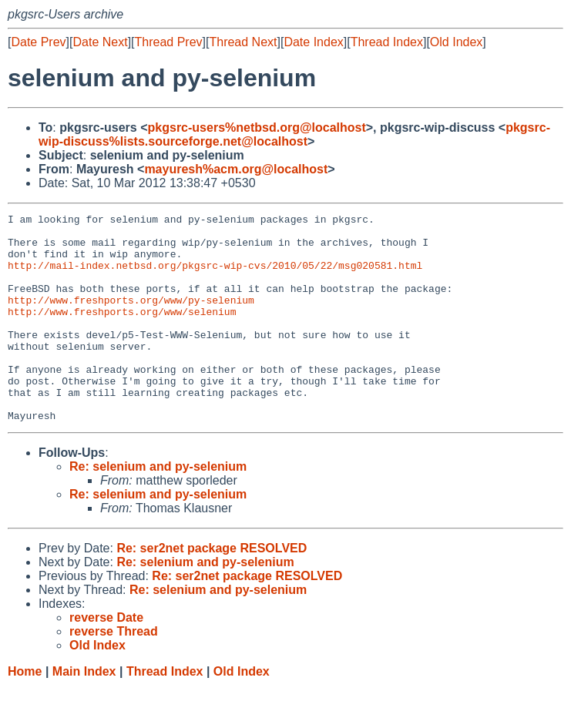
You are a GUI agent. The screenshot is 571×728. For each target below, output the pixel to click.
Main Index (84, 713)
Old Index (456, 42)
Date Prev (38, 42)
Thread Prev (169, 42)
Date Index (313, 42)
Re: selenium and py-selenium (158, 508)
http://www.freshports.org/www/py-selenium (131, 318)
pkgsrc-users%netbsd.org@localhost (257, 127)
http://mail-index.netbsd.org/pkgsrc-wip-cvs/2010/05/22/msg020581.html (215, 277)
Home (25, 713)
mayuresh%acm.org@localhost (236, 169)
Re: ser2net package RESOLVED (212, 590)
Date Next (100, 42)
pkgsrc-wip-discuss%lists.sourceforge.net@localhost (294, 134)
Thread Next (243, 42)
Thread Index (387, 42)
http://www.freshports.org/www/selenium (122, 332)
